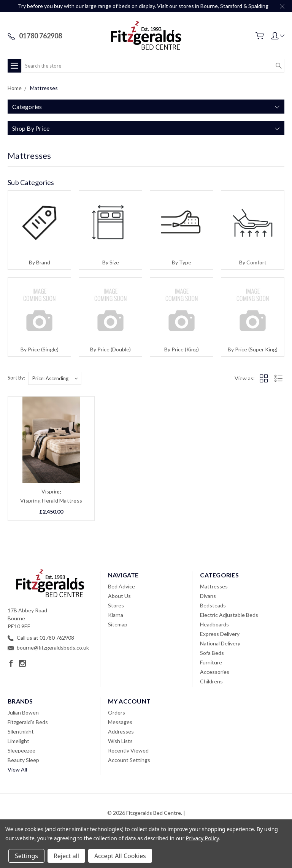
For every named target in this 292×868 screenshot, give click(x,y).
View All (17, 769)
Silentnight (21, 731)
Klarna (116, 615)
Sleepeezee (21, 750)
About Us (119, 596)
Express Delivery (220, 634)
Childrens (211, 681)
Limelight (18, 741)
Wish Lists (120, 741)
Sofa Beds (212, 653)
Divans (208, 596)
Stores (116, 605)
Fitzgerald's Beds (28, 722)
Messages (120, 722)
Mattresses (214, 586)
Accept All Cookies (120, 856)
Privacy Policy (202, 838)
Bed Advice (121, 586)
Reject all (66, 856)
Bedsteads (213, 605)
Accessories (215, 672)
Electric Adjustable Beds (229, 615)
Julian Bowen (23, 712)
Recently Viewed (128, 750)
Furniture (211, 662)
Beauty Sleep (23, 760)
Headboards (214, 624)
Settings (26, 856)
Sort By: (16, 378)
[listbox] (55, 378)
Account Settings (129, 760)
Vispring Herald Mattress (51, 500)
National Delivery (220, 643)
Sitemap (118, 624)
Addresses (121, 731)
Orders (117, 712)
